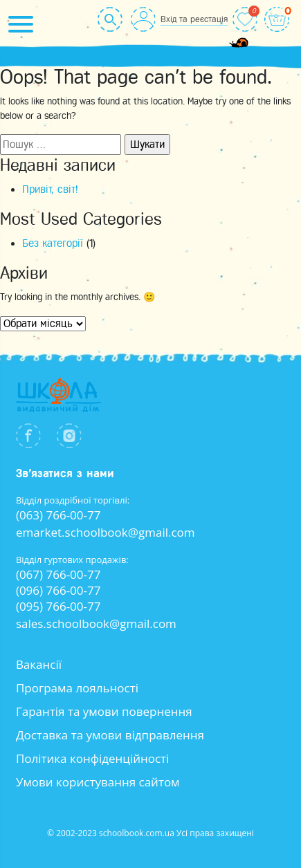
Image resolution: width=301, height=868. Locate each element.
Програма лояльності (77, 688)
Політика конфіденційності (93, 758)
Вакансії (39, 664)
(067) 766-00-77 (58, 574)
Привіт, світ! (50, 190)
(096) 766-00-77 (58, 590)
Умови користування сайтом (98, 782)
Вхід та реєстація (194, 19)
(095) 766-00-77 (58, 606)
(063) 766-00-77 (58, 515)
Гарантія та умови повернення (104, 711)
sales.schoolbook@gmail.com (96, 624)
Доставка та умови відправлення (110, 735)
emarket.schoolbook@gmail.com (106, 532)
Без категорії (53, 243)
